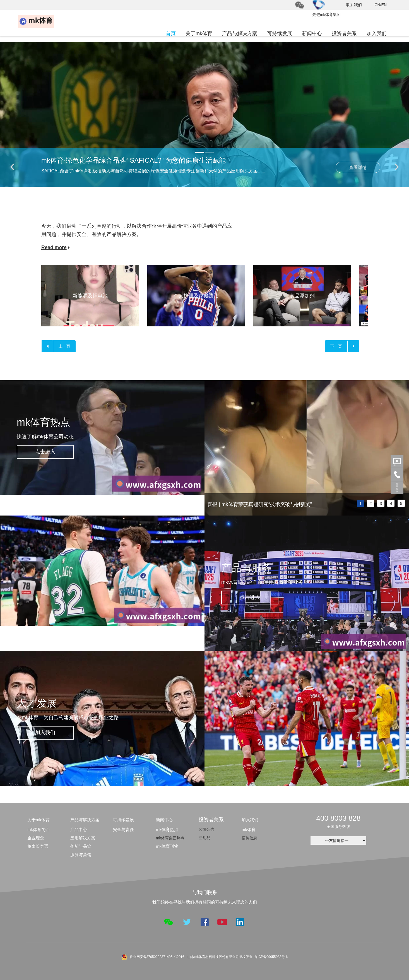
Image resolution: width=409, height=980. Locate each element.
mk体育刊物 (167, 847)
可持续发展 (280, 33)
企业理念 (36, 838)
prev (211, 448)
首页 (171, 33)
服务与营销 (81, 855)
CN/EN (381, 5)
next (402, 448)
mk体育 (249, 830)
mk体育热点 (167, 830)
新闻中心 (312, 33)
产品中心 (79, 830)
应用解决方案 (83, 838)
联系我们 (354, 5)
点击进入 (47, 452)
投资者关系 (344, 33)
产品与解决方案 (240, 33)
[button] (199, 152)
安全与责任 (123, 830)
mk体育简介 (39, 830)
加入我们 (377, 33)
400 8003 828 (338, 818)
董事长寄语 (38, 847)
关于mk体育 (199, 33)
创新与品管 (81, 847)
